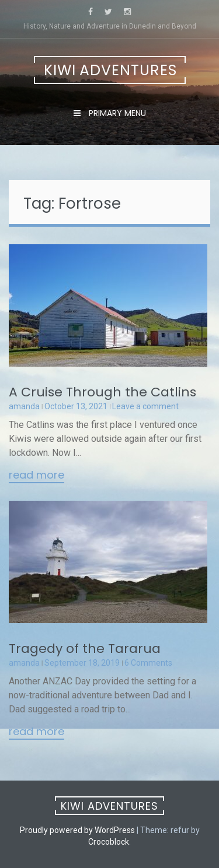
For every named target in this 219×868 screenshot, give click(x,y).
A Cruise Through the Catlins (102, 392)
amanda (24, 406)
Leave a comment (145, 406)
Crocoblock (109, 842)
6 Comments (148, 663)
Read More (36, 476)
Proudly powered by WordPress (77, 830)
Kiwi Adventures (110, 70)
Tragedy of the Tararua (85, 649)
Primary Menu (116, 113)
